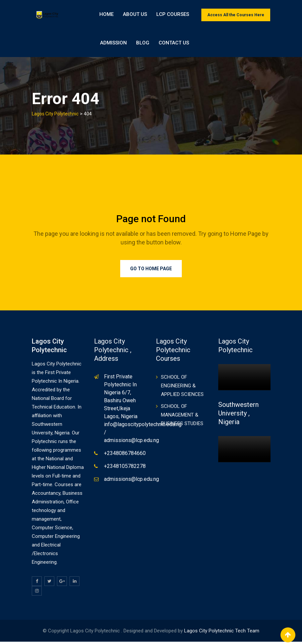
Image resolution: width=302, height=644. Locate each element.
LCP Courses (173, 15)
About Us (135, 15)
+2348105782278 (125, 469)
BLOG (220, 45)
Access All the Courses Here (236, 15)
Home (106, 15)
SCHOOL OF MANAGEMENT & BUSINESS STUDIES (182, 418)
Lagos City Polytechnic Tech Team (222, 633)
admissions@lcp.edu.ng (131, 482)
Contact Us (251, 45)
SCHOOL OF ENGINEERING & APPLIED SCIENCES (182, 388)
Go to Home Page (151, 271)
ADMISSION (191, 45)
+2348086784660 (125, 456)
